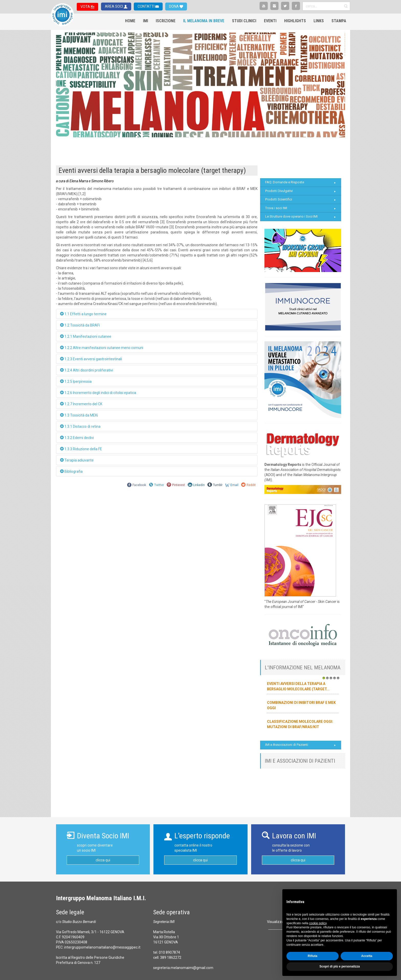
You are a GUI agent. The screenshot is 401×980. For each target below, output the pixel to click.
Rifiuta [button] (312, 956)
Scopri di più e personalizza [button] (340, 966)
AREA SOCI (114, 6)
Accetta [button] (367, 956)
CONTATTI (146, 6)
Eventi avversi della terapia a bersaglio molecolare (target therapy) (152, 170)
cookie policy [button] (318, 923)
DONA (174, 6)
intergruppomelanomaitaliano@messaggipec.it (102, 947)
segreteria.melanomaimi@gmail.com (183, 968)
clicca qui (103, 860)
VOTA (86, 7)
